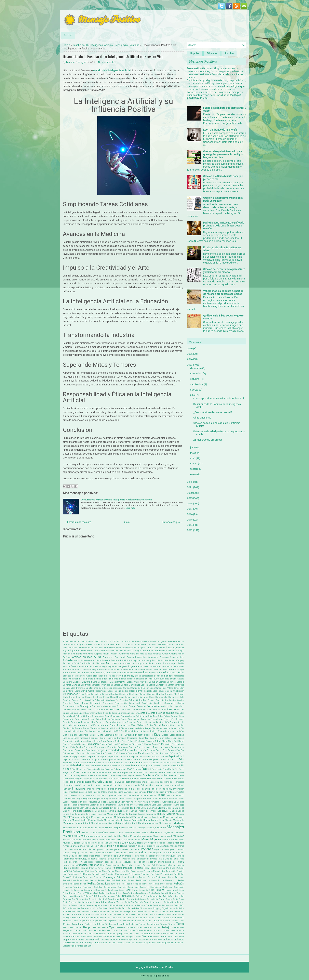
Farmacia (176, 763)
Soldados (80, 915)
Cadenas (87, 682)
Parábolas (150, 856)
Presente (148, 871)
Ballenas (88, 673)
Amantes (157, 654)
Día (167, 722)
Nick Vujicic (91, 846)
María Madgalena (106, 820)
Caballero (67, 682)
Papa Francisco (103, 856)
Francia (137, 769)
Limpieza (179, 808)
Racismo (179, 877)
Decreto (91, 719)
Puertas (151, 877)
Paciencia (133, 853)
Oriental (180, 850)
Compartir (95, 703)
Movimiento (92, 840)
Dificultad (129, 735)
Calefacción (103, 682)
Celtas (87, 694)
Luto (100, 814)
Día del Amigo (161, 725)
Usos (137, 934)
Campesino (107, 685)
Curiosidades (128, 716)
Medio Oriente (98, 828)
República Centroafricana (105, 887)
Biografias (98, 676)
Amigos (77, 657)
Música (67, 843)
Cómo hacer (81, 703)
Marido (119, 820)
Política (161, 868)
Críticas (74, 713)
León (82, 808)
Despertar (150, 722)
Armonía (154, 667)
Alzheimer (134, 654)
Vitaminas (106, 943)
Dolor (161, 738)
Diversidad (132, 738)
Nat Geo (108, 843)
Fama (127, 763)
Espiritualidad (176, 756)
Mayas (155, 823)
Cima (127, 697)
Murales (175, 840)
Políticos (171, 868)
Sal (93, 896)
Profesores (134, 874)
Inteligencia (107, 792)
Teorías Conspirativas (149, 924)
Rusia (163, 893)
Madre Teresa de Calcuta (152, 814)
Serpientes (104, 908)
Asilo (85, 670)
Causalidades (151, 691)
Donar (90, 741)
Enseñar (180, 750)
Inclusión (112, 789)
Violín (78, 943)
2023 (119, 642)
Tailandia (131, 921)
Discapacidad (177, 735)
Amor (97, 657)
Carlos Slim (179, 688)
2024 (190, 359)
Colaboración (112, 700)
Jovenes (147, 799)
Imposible (101, 789)
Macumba (124, 814)
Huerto (90, 785)
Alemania (67, 654)
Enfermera (128, 750)
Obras (181, 846)
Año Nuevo (112, 663)
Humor (128, 785)
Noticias (140, 846)
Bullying (149, 679)
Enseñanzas (169, 750)
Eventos (162, 760)
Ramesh (67, 880)
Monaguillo (135, 836)
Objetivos (165, 846)
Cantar (171, 685)
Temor (102, 924)
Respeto (66, 890)
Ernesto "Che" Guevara (116, 753)
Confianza (170, 703)
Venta (139, 937)
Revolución (113, 890)
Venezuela (121, 937)
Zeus (90, 946)
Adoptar (141, 648)
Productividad (98, 874)
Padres (142, 852)
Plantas (84, 868)
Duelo (125, 741)
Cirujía (139, 697)
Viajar (66, 940)
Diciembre (83, 735)
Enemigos (90, 750)
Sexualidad (134, 908)
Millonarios (87, 836)
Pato (133, 859)
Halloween (142, 779)
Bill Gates (87, 676)
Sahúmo (88, 896)
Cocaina (67, 700)
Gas (169, 773)
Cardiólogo (117, 688)
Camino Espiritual (81, 685)
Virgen (91, 942)
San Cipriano (78, 899)
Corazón (141, 706)
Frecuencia (157, 769)
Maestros (68, 817)
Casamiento (101, 691)
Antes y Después (152, 660)
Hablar (126, 779)
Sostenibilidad (79, 918)
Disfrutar (112, 738)
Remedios (67, 887)
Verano (156, 937)
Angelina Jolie (177, 657)
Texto (180, 924)
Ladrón (93, 805)
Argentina (133, 666)
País (150, 853)
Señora (66, 908)
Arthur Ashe (170, 667)
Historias (98, 782)
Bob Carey (116, 676)
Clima (171, 697)
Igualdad (179, 785)
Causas (162, 691)
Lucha (66, 814)
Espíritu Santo (160, 756)
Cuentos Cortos (156, 713)
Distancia (122, 738)
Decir (182, 716)
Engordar (151, 750)
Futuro (100, 772)
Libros (161, 808)
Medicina (179, 823)
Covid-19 (114, 709)
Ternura (172, 924)
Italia (103, 796)
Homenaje (142, 782)
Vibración (90, 940)
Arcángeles (121, 666)
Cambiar (153, 682)
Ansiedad (116, 660)
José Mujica (118, 799)
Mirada (97, 836)
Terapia (164, 924)
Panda (181, 853)
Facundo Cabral (104, 763)
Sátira (82, 905)
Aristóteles (145, 667)
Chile (66, 697)
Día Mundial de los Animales (135, 731)
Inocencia (83, 792)
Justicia (102, 802)
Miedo (153, 832)
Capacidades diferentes (74, 688)
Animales (68, 660)
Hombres (130, 782)
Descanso (131, 722)
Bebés (137, 673)
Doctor (153, 738)
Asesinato (68, 670)
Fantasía (155, 763)
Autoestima (127, 670)
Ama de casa (146, 654)
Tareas (175, 921)
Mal (111, 817)
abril (193, 458)
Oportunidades (120, 849)
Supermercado (100, 921)
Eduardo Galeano (78, 744)
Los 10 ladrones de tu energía (220, 130)
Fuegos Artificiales (72, 773)
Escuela (164, 753)
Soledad (90, 914)
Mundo (166, 840)
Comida (67, 703)
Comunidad (134, 703)
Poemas (128, 868)
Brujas (97, 679)
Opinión (108, 850)
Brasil (75, 679)
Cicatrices (98, 697)
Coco (82, 700)
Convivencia (122, 706)
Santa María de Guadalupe (93, 902)
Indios (138, 789)
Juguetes (93, 802)
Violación (157, 940)
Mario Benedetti (133, 820)
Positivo (67, 871)
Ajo (96, 651)
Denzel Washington (130, 719)
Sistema (107, 912)
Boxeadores (179, 676)
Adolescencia (129, 648)
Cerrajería (124, 694)
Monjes (156, 836)
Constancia (97, 706)
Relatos (169, 884)
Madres (171, 814)
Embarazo (88, 747)
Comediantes (162, 700)
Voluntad (136, 943)
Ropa (138, 893)
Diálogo (154, 731)
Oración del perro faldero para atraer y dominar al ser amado (224, 271)
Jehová (153, 796)
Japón (139, 796)
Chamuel (151, 694)
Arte (161, 666)
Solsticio (112, 915)
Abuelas (88, 644)
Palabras (167, 853)
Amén (181, 654)
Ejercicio (136, 744)
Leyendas (128, 808)
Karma (146, 802)
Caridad (127, 688)
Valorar (67, 936)
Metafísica (103, 833)
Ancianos (153, 657)
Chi (175, 694)
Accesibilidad (141, 645)
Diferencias (118, 735)
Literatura (88, 811)
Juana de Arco (159, 799)
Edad (158, 741)
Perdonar (151, 862)
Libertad (153, 808)
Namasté (99, 843)
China (72, 697)
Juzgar (121, 802)
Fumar (93, 773)
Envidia (100, 753)
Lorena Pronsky (138, 811)
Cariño (134, 688)
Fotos (129, 769)
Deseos (141, 722)
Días (182, 731)
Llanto (97, 811)
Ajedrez (90, 651)
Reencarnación (80, 884)
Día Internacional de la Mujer (136, 728)
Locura (119, 811)
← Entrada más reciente (78, 522)
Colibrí (132, 700)
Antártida (126, 660)
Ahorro (82, 651)
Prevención (171, 871)
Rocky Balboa (116, 893)
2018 (102, 642)
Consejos (85, 706)
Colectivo (124, 700)
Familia (134, 762)
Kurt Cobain (167, 802)
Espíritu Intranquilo (141, 756)
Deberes (175, 716)
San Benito (175, 896)
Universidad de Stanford (83, 934)
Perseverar (68, 865)
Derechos (180, 719)
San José (103, 899)
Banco (96, 673)
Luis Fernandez (78, 814)
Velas (112, 936)
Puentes (143, 877)
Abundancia (110, 644)
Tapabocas (158, 921)
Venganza (131, 937)
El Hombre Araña (150, 744)
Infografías (166, 789)
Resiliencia (167, 887)
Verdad (164, 936)
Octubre (78, 850)
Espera (83, 757)
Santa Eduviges (70, 902)
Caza (169, 691)
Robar (181, 890)
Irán (83, 796)
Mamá (133, 817)
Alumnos (124, 654)
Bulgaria (140, 679)
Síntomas (86, 912)
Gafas (146, 773)
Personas (94, 865)
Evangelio (152, 759)
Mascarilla (179, 820)
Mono (163, 836)
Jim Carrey (172, 795)
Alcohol (130, 651)
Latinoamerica (110, 805)
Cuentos (142, 713)
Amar (165, 654)
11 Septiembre (69, 642)
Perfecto (160, 862)
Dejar (98, 719)
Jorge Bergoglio (84, 799)
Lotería (181, 811)
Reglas (138, 884)
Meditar (109, 828)
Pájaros (157, 853)
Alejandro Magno (176, 651)
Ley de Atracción (101, 808)
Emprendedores (161, 747)
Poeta (146, 868)
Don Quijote (178, 738)
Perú (102, 865)
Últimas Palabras (144, 930)
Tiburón (78, 928)
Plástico (93, 868)
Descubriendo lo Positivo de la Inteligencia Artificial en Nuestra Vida (113, 57)
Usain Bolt (129, 934)
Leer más (131, 508)
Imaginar (91, 789)
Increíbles (123, 789)
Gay (78, 775)
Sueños (159, 918)
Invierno (74, 796)
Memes (124, 828)
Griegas (78, 779)
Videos (114, 940)
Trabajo (166, 927)
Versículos (173, 937)
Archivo (229, 53)
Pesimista (117, 865)
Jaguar (110, 796)
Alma (90, 654)
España (67, 756)
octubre (195, 379)
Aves (165, 670)
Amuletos (108, 657)
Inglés (66, 792)
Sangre (169, 899)
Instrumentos (94, 792)
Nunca (156, 846)
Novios (149, 846)
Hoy (84, 785)
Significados (168, 908)
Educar (103, 744)
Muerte (121, 839)
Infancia (146, 789)
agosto (194, 390)
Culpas (79, 716)
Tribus (90, 930)
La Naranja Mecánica (79, 805)
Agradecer (179, 648)
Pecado (84, 862)
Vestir (181, 937)
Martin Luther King (153, 820)
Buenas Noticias (127, 679)
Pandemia (68, 856)
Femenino (100, 766)
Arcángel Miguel (107, 667)
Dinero (139, 735)
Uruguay (118, 934)
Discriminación (81, 738)
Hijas (66, 782)
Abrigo (80, 645)
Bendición (154, 673)
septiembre (197, 384)
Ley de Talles (116, 808)
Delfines (106, 719)
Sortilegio (67, 918)
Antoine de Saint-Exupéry (75, 663)
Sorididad (169, 915)
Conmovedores (71, 706)
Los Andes (151, 811)
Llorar (104, 811)
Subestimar (140, 918)
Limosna (170, 808)
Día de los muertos (120, 725)
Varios (83, 937)
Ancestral (131, 657)
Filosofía (175, 766)
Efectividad (113, 744)
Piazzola (147, 865)
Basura (120, 673)
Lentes (76, 808)
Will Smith (172, 943)
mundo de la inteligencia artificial (112, 70)
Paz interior (74, 862)
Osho (105, 853)
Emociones (100, 747)
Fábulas (80, 763)
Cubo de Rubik (110, 713)
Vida (98, 940)
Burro (156, 679)
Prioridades (73, 874)
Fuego (181, 769)
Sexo (124, 908)
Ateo (101, 670)
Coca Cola (179, 697)
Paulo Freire (178, 859)
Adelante (98, 648)
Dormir (97, 741)
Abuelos (98, 644)
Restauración (77, 890)
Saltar (119, 896)
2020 (108, 641)
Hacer (133, 779)
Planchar (180, 865)
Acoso (172, 645)
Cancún (144, 685)
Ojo (97, 850)
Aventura (158, 670)
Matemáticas (108, 823)
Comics (173, 700)
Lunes (94, 814)
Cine (133, 697)
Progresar (145, 874)
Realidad (111, 880)
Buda (105, 679)
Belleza (144, 672)
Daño (150, 716)
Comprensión (121, 703)
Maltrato (124, 817)
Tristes (97, 930)
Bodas (138, 676)
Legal (159, 805)
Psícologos (133, 877)
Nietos (101, 846)
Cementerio (96, 694)
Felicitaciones (88, 766)
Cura (107, 716)
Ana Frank (120, 657)
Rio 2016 (150, 890)
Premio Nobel (101, 871)
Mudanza (103, 840)
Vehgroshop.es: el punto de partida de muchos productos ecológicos (223, 292)
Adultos (150, 648)
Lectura (148, 805)
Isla (92, 796)
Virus (98, 942)
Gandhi (162, 772)
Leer (154, 805)
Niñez (109, 846)
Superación (86, 921)
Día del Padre (82, 728)
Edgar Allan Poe (169, 741)
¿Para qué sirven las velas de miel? (213, 412)
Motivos (83, 840)
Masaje (168, 820)
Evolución (172, 759)
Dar (155, 716)
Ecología (140, 741)
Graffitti (164, 775)
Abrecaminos (69, 645)
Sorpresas (179, 915)
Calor (137, 682)
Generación (95, 775)
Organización (160, 850)
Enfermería (140, 750)
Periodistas (170, 862)
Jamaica (132, 796)
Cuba (100, 713)
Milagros (68, 836)
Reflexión (94, 883)
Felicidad (76, 765)
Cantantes (161, 685)
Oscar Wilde (95, 853)
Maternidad (131, 823)
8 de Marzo (127, 642)
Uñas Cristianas (202, 418)
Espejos (75, 757)
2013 (190, 530)
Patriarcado (141, 859)
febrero (194, 469)
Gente (112, 775)
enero (193, 474)
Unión (166, 930)
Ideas (152, 785)
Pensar (141, 862)
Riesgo (142, 890)
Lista (80, 811)
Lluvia (111, 811)
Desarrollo (111, 722)
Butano (173, 679)
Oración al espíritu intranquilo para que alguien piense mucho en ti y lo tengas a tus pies (223, 154)
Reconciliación (158, 880)
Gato (65, 775)
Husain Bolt (139, 785)
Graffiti (156, 775)
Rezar (128, 890)
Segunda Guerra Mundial (106, 905)
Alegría (138, 651)
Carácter (108, 688)
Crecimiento (138, 710)
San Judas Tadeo (117, 899)
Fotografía (119, 769)
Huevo (97, 785)
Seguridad (123, 905)
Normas (131, 846)
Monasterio (147, 836)
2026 (190, 348)
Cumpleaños (98, 716)
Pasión (118, 859)
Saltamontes (110, 896)
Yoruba (80, 946)
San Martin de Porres (137, 899)
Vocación (121, 943)
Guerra (86, 779)
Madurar (180, 814)
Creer (148, 710)
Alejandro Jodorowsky (154, 651)
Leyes (137, 808)
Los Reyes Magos (167, 811)
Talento (140, 921)
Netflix (66, 846)
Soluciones (135, 915)
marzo (194, 464)
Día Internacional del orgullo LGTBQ (102, 731)
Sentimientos (168, 905)
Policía (153, 868)
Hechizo (161, 779)
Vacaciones (147, 934)
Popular (195, 53)
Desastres (121, 722)
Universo (101, 934)
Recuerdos (171, 880)
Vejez (106, 936)
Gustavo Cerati (106, 779)
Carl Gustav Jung (146, 688)
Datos (160, 716)
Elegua (66, 747)
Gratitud (173, 775)
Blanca (107, 676)
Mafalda (79, 817)
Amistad (87, 657)
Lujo (88, 814)
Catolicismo (136, 691)
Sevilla (118, 908)
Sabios (181, 893)
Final (74, 769)
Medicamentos (166, 823)
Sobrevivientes (140, 912)
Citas (145, 697)
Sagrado (79, 896)
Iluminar (67, 789)
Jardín (146, 796)
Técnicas (67, 924)
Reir (150, 884)
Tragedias (68, 930)
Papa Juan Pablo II (123, 856)
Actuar (91, 648)
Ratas (80, 880)
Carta (84, 691)
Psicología (109, 877)
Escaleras (133, 753)
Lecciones (129, 805)
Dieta (101, 735)
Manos (166, 817)
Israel (97, 796)
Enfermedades (113, 750)
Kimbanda (156, 802)
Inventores (170, 792)
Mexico (120, 832)
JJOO (181, 796)
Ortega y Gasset (79, 853)
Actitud (180, 644)
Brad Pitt (67, 679)
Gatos (72, 775)
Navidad (131, 843)
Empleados (123, 747)
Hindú (79, 782)
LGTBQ (144, 808)
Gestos (139, 775)
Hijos (72, 782)
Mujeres (156, 839)
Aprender (157, 663)
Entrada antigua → (172, 522)
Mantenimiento (177, 817)
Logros (127, 811)
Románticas (129, 893)
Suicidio (67, 921)
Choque (89, 697)
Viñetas (148, 940)
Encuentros (80, 750)
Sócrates (67, 915)
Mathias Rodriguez (77, 62)
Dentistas (115, 719)
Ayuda (66, 673)
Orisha (66, 853)
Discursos (94, 738)
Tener (119, 924)
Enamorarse (68, 750)
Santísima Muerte (153, 902)
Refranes (120, 884)
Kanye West (136, 802)
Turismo (123, 930)
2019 (190, 498)
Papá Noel (139, 856)
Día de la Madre (101, 725)
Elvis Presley (77, 747)
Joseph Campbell (134, 799)
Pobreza (117, 868)
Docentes (143, 738)
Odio (85, 849)
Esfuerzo (174, 753)
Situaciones (117, 912)
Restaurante (89, 890)
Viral (84, 942)
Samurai (154, 896)
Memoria (133, 828)
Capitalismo (92, 688)
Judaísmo (172, 799)
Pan (175, 853)
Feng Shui (148, 766)
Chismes (80, 697)
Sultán (75, 921)
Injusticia (74, 792)
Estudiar (126, 759)
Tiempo (87, 927)
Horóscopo (179, 782)
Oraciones (147, 849)
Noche (124, 846)
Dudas (118, 741)
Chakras (134, 694)
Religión (179, 883)
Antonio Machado (96, 663)
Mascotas (69, 823)
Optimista (134, 849)
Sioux (94, 912)
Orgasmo (172, 850)
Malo (116, 817)
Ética (144, 760)
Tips (112, 927)
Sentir (177, 905)
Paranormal (68, 859)
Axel (177, 670)
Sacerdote (68, 896)
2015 (190, 520)
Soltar (119, 915)
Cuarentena (91, 713)
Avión (171, 670)
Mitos (119, 836)
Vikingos (129, 940)
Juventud (112, 802)
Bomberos (159, 676)
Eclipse (131, 741)
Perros (180, 862)
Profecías (110, 874)
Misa (104, 836)
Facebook (90, 763)
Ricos (135, 890)
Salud (125, 896)
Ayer (182, 670)
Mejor (117, 828)
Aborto (171, 641)
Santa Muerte (116, 902)
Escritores (144, 753)
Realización (121, 880)
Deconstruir (68, 719)
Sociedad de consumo (172, 911)
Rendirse (77, 887)
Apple (148, 663)
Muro (182, 840)
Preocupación (137, 871)
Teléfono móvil (91, 924)
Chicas (181, 694)
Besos (174, 673)
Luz (104, 814)
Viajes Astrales (77, 940)
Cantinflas (179, 685)
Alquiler (115, 654)
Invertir (66, 796)
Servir (112, 908)
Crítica (66, 713)
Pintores (160, 865)
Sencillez (157, 905)
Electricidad (178, 744)
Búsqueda (164, 679)
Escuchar (155, 753)
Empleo (132, 747)
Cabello (77, 682)
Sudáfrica (150, 918)
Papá (92, 856)
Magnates (96, 817)
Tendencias (111, 924)
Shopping (157, 908)
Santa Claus (178, 899)
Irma (88, 796)
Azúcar (74, 673)
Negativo (142, 843)
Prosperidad (167, 874)
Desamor (76, 722)
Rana (74, 880)
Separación (75, 908)
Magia (87, 817)
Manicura (157, 817)
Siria (100, 912)
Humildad (118, 785)
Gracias (147, 775)
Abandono (152, 642)
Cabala (181, 679)
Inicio (68, 35)
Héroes (181, 779)
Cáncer (124, 685)
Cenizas (106, 694)
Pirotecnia (170, 865)
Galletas (154, 773)
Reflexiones (108, 884)
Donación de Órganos (75, 741)
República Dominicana (151, 887)
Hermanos (171, 779)
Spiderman (93, 918)
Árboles (94, 666)
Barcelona (111, 673)
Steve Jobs (121, 918)
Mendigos (142, 828)
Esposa (66, 760)
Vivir (114, 943)
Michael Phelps (141, 833)
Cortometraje (69, 710)
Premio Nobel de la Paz (119, 871)
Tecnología (121, 45)
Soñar (161, 914)
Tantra (148, 921)
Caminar (67, 685)
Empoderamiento (144, 747)
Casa (91, 691)
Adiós (119, 648)
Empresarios (177, 747)
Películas (127, 862)
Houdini (77, 785)
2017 (97, 641)
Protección (67, 877)
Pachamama (121, 853)
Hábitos (118, 779)
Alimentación (80, 654)
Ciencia (120, 697)
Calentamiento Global (121, 682)
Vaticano (91, 937)
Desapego (101, 722)
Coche (75, 700)
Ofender (91, 850)
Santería (139, 902)
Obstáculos (68, 850)
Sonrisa (153, 915)
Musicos (76, 843)
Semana (132, 905)
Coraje (132, 706)
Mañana (92, 820)
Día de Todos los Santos (142, 725)
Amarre (173, 654)
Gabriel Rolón (135, 773)
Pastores (126, 859)
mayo (193, 453)
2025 (190, 354)
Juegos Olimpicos (79, 802)
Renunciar (88, 887)
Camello (180, 682)
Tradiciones (178, 927)
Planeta (67, 868)
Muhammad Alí (133, 840)
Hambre (151, 779)
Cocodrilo (89, 700)
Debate (167, 716)
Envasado (82, 753)
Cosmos (90, 710)
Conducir (158, 703)
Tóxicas (157, 928)
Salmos (99, 896)
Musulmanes (88, 843)
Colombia (141, 700)
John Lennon (69, 799)
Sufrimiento (178, 918)
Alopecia (98, 654)
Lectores (139, 805)
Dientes (93, 735)
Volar (128, 943)
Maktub (105, 817)
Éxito (181, 759)
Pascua (111, 859)
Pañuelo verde (82, 856)
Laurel (120, 805)
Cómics (181, 700)
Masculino (96, 823)
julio (193, 395)
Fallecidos (118, 763)
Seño (182, 905)
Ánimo (77, 660)
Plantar (75, 868)
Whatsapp (162, 943)
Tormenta (131, 928)
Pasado (102, 859)
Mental (85, 832)
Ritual (175, 890)
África (169, 648)
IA (87, 45)
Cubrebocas (124, 713)
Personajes (81, 865)
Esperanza (93, 756)
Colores (151, 700)
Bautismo (128, 673)
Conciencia (147, 703)
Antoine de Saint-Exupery (173, 660)
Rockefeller (104, 893)
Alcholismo (121, 651)
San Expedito (91, 899)
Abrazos (180, 641)
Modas (126, 836)
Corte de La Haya (170, 706)
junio (193, 447)
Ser (82, 908)
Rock (96, 893)
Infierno (155, 789)
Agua (66, 651)
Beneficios (79, 45)
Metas (112, 833)
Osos (112, 853)
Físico (101, 769)
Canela (152, 685)
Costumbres (101, 710)
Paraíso (180, 856)
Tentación (133, 924)
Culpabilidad (69, 716)
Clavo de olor (161, 697)
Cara (101, 688)
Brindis (90, 679)
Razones (102, 880)
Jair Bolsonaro (120, 796)
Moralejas (178, 836)
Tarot (182, 921)
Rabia (171, 877)
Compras (108, 703)
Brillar (82, 679)
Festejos (158, 766)
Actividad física (70, 648)
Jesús (161, 795)
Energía (100, 750)
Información (179, 789)
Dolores (168, 738)
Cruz (81, 713)
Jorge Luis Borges (102, 799)
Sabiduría (171, 893)
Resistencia (179, 887)
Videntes (105, 940)
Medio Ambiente (82, 828)
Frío (176, 769)
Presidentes (159, 871)
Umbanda (158, 930)
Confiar (181, 703)
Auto (117, 670)
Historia (87, 782)
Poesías (138, 868)
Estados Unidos (80, 759)
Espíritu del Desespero (119, 757)
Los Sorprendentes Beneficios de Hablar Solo (219, 399)
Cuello (134, 713)
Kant (128, 802)
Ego (121, 744)
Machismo (113, 814)
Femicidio (112, 766)
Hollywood (119, 782)
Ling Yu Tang (70, 811)
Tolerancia (120, 928)
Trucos (115, 930)
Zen (86, 946)
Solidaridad (101, 914)
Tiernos (97, 927)
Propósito (155, 874)
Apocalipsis (139, 663)
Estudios (136, 759)
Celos (81, 694)
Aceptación (163, 645)
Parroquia (93, 859)
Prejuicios (90, 871)
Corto (182, 706)
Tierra (105, 927)
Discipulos (68, 738)
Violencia (168, 940)
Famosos (145, 762)
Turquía (131, 930)
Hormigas (169, 782)
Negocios (153, 843)
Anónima (97, 660)
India (131, 789)
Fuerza (85, 772)
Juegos (66, 802)
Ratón (86, 880)
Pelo (134, 862)
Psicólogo (122, 877)
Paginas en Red (161, 976)
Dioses (165, 735)
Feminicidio (124, 766)
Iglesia (159, 785)
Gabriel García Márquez (116, 773)
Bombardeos (148, 676)
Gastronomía (178, 773)
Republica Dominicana (129, 887)
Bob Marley (128, 676)
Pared (77, 859)
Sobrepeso (128, 912)
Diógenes (148, 735)
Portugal (180, 868)
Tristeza (106, 930)
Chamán (143, 694)
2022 (114, 642)
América (67, 657)
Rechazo (131, 880)
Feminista (136, 765)
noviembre (196, 374)
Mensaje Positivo (157, 828)
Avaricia (149, 670)
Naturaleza (120, 843)
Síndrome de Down (72, 912)
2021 (190, 487)
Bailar (81, 673)
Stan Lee (111, 918)
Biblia (181, 672)
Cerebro (114, 694)
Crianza (156, 710)
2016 (91, 641)
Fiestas (166, 766)
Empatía (112, 747)
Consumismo (109, 706)
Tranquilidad (80, 930)
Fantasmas (165, 763)
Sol (73, 914)
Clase (152, 697)
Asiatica (78, 670)
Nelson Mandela (175, 843)
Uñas (109, 934)
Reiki (144, 884)
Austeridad (108, 670)
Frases (146, 769)
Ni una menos (77, 846)
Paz (65, 862)
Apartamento (126, 663)
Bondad (168, 676)
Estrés (117, 760)
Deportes (145, 719)
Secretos (90, 905)
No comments (106, 62)
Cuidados (180, 713)
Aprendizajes (170, 663)
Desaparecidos (88, 722)
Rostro (152, 893)
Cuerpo (170, 713)
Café (95, 682)
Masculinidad (83, 823)
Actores (83, 648)
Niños (116, 846)
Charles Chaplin (165, 694)
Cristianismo (176, 709)
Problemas (85, 874)
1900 (79, 642)
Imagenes (79, 789)
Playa (100, 868)
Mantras (67, 820)
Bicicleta (67, 676)
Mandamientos (144, 817)
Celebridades (70, 694)
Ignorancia (168, 785)
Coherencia (100, 700)
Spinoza (102, 918)
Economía (150, 741)
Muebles (112, 840)
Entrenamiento (69, 753)
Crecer (128, 710)
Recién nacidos (143, 880)
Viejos (122, 940)
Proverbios (88, 877)
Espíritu (103, 757)
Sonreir (145, 914)
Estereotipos (106, 759)
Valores (75, 936)
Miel (160, 833)
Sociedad (153, 911)
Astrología (93, 670)
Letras (88, 808)
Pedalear (99, 862)
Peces (91, 862)
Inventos (180, 792)
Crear (122, 710)
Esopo (181, 753)
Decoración (81, 719)
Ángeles (164, 657)
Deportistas (157, 719)
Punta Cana (161, 877)
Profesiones (121, 874)
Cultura (87, 716)
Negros (162, 843)
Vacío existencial (169, 934)
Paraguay (171, 856)
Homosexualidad (156, 782)
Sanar (162, 899)
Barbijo (103, 673)
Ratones (93, 880)
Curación (115, 716)
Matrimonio (144, 823)
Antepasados (137, 660)
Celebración (179, 691)
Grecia (181, 775)
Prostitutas (179, 874)
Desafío (66, 722)
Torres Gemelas (144, 928)
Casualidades (121, 691)
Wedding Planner (148, 943)
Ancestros (142, 657)
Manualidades (80, 820)
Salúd (132, 896)
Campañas (97, 685)
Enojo (159, 750)
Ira (79, 795)
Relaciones (159, 884)
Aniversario (86, 660)
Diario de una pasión (168, 731)
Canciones (134, 685)
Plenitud (108, 868)
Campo (117, 685)
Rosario (145, 893)
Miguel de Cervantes (174, 833)
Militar (77, 836)
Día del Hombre (177, 725)
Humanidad (106, 785)
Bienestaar (77, 676)
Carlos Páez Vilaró (164, 688)
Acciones (153, 645)
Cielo (113, 697)
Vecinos (99, 937)
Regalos (129, 884)
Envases (91, 753)
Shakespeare (146, 908)
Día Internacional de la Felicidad (105, 728)
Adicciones (109, 648)
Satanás (75, 905)
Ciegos (106, 697)
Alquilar (107, 654)
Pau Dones (152, 859)
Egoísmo (127, 744)
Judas (181, 799)
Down (103, 741)
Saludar (140, 896)
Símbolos (180, 908)
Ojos (101, 850)
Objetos (174, 846)
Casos (111, 691)
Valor (181, 934)
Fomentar (109, 769)
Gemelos (85, 775)
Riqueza (160, 890)
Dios (157, 735)
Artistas (180, 667)
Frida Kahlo (168, 769)
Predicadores (79, 871)
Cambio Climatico (167, 682)
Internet (151, 792)
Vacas (157, 934)
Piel (153, 865)
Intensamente (140, 792)
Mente (94, 832)
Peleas (118, 862)
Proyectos (98, 877)
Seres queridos (91, 908)
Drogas (110, 741)
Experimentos (69, 763)
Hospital (68, 785)
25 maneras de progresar (208, 440)
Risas (168, 890)
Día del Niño (69, 728)
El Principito (165, 744)
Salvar (147, 896)
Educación (93, 744)
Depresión (169, 719)
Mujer (145, 839)
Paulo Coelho (165, 859)
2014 (85, 641)
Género (105, 775)
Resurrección (101, 890)
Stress (131, 918)
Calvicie (144, 682)
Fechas (66, 766)
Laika (100, 805)
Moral (169, 836)
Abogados (162, 642)
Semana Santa (145, 905)
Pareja (84, 859)
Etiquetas (212, 53)
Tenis (125, 924)
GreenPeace (68, 779)
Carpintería (68, 691)
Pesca (108, 865)
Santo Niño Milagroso (174, 902)
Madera (133, 814)
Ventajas (134, 45)
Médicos (67, 828)
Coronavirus (153, 706)
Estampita (94, 760)
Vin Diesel (139, 940)
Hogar (109, 782)
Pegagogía (109, 862)
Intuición (160, 792)
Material (119, 823)
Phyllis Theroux (134, 865)
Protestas (78, 877)
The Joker (68, 928)
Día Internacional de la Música (166, 728)
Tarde (168, 921)
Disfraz (103, 738)
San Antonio (164, 896)
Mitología (112, 836)
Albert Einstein (107, 651)
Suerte (168, 918)
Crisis (164, 710)
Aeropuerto (160, 648)
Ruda (157, 893)
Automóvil (139, 670)
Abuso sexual (126, 644)
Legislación (168, 805)
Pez (124, 865)
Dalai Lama (141, 716)
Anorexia (106, 660)
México (128, 833)
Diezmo (108, 735)
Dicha (75, 735)
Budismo (113, 679)
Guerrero (94, 779)
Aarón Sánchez (140, 642)
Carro (77, 691)
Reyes (121, 890)
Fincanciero (92, 769)
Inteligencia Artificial (102, 45)
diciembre (196, 368)
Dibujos (67, 735)
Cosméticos (81, 710)
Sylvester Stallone (117, 921)
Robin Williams (86, 893)
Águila (73, 651)
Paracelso (161, 856)
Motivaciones (71, 839)
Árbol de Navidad (80, 666)
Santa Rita (130, 902)
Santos (67, 905)
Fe (183, 762)
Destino (160, 722)
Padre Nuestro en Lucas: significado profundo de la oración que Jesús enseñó (224, 226)
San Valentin (153, 899)
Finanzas (82, 769)
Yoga (73, 946)
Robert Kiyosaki (70, 893)
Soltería (126, 915)
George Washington (125, 775)
